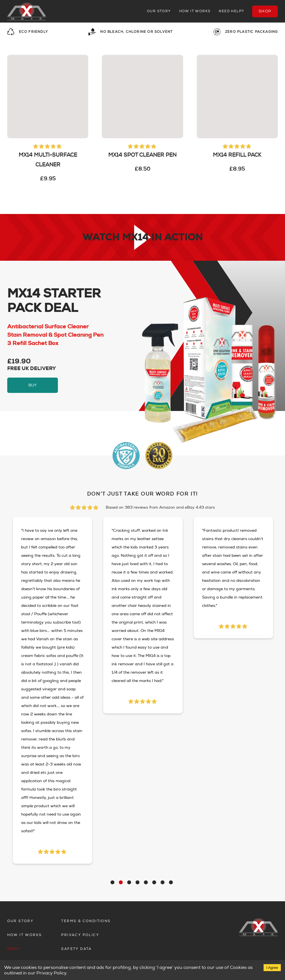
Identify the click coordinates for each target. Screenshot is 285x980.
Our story (159, 11)
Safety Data (76, 949)
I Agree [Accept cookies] (272, 968)
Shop (265, 11)
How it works (195, 11)
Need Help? (231, 11)
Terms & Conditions (86, 921)
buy (33, 385)
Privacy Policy (80, 935)
